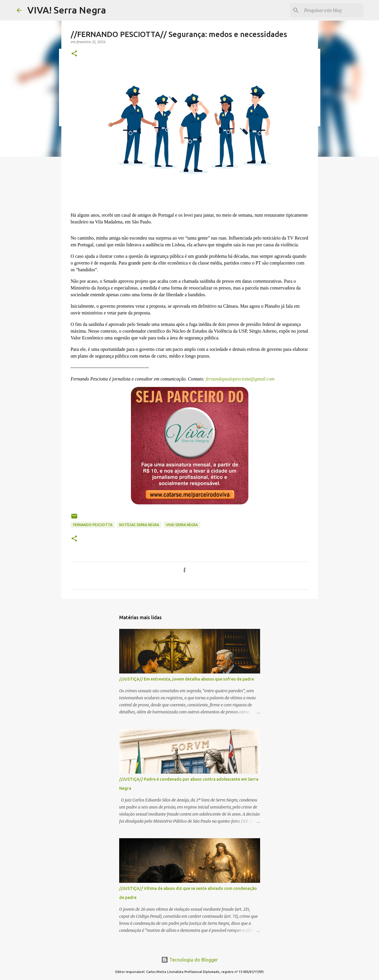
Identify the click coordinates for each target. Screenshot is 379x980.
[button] (74, 54)
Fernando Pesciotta (93, 525)
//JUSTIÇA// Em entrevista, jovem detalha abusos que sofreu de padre (187, 679)
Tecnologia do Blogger (189, 960)
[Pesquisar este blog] (333, 10)
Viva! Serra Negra (182, 525)
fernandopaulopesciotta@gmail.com (240, 379)
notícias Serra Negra (139, 525)
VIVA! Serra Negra (67, 10)
